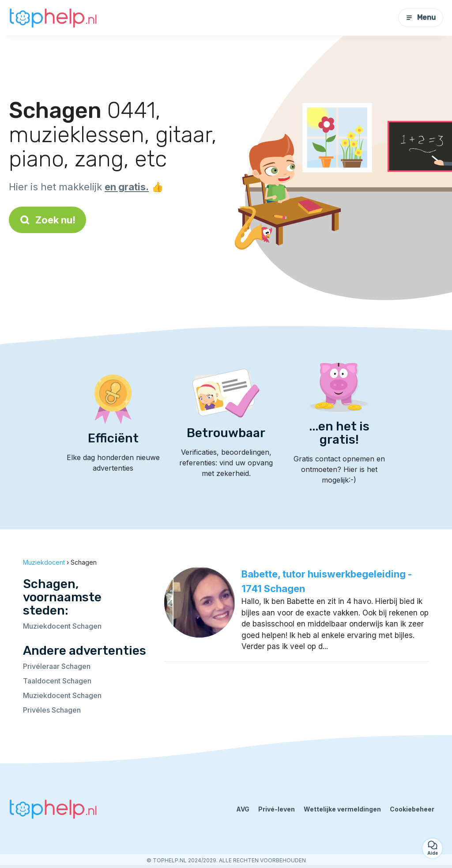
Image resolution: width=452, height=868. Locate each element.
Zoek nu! (47, 220)
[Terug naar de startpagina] (53, 18)
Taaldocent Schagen (57, 681)
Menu (421, 17)
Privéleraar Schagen (57, 666)
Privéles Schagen (52, 710)
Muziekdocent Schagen (62, 626)
